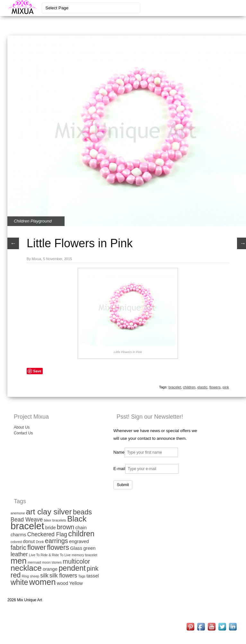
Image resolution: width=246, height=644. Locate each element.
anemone (18, 513)
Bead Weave (27, 520)
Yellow (76, 583)
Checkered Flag (47, 534)
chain (81, 528)
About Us (22, 427)
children (189, 387)
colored (16, 542)
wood (62, 583)
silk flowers (63, 576)
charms (18, 535)
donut (29, 541)
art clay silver (49, 512)
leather (19, 554)
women (43, 582)
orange (50, 569)
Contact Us (23, 433)
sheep (35, 576)
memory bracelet (84, 555)
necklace (26, 568)
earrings (57, 541)
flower (37, 547)
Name (119, 452)
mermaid (34, 562)
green (90, 548)
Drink (40, 542)
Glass (76, 548)
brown (66, 527)
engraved (79, 541)
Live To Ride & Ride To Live (50, 555)
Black (77, 519)
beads (82, 512)
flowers (215, 387)
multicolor (76, 561)
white (19, 582)
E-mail (119, 469)
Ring (25, 576)
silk (44, 576)
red (16, 575)
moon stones (52, 562)
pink (226, 387)
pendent (72, 568)
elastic (202, 387)
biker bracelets (55, 520)
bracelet (175, 387)
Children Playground (33, 221)
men (19, 561)
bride (51, 528)
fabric (18, 548)
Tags (82, 576)
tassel (93, 576)
